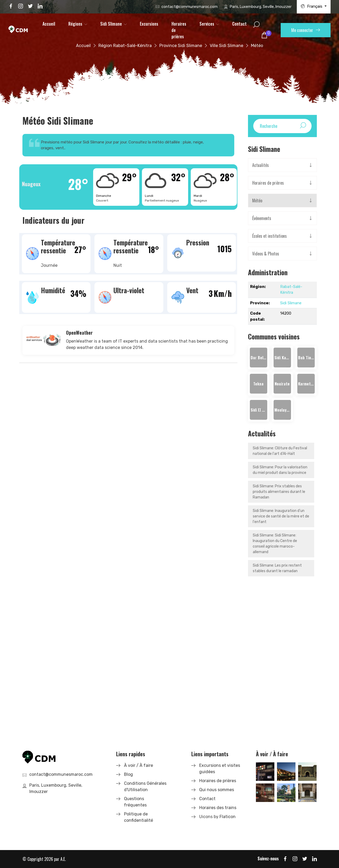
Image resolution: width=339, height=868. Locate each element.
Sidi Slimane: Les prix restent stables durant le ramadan (277, 568)
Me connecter (306, 30)
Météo (257, 200)
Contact (239, 24)
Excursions (149, 24)
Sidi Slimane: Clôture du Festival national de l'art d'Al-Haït (280, 451)
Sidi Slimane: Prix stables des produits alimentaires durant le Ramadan (279, 492)
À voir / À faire (139, 765)
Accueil (49, 24)
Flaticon (228, 817)
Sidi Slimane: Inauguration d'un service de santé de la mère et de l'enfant (281, 516)
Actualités (261, 165)
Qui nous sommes (217, 790)
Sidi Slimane (111, 24)
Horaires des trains (218, 808)
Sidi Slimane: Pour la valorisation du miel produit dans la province (280, 470)
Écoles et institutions (269, 236)
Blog (128, 774)
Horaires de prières (179, 30)
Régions (75, 24)
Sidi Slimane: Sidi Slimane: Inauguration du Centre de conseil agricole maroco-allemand (275, 544)
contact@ (190, 7)
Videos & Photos (266, 254)
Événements (262, 218)
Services (207, 24)
